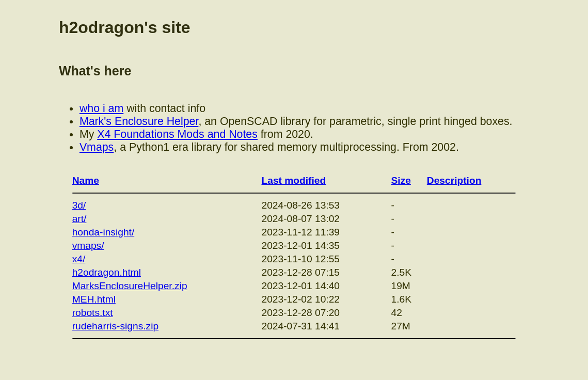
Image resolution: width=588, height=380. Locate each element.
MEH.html (94, 299)
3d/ (79, 205)
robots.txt (93, 313)
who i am (101, 108)
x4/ (79, 259)
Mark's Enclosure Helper (139, 121)
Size (401, 180)
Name (86, 180)
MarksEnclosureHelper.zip (130, 286)
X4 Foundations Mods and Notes (177, 134)
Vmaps (97, 147)
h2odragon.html (107, 272)
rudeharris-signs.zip (115, 326)
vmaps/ (88, 246)
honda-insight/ (104, 232)
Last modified (294, 180)
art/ (80, 219)
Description (454, 180)
